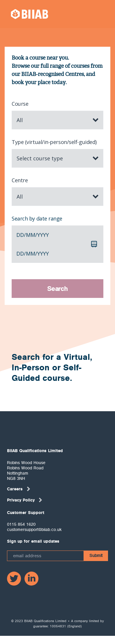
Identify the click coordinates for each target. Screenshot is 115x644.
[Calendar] (94, 244)
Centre (20, 180)
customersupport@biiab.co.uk (34, 530)
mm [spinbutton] (31, 235)
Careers (19, 489)
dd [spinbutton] (20, 235)
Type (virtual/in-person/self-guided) (54, 142)
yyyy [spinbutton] (43, 235)
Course (20, 104)
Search (57, 289)
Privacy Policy (25, 500)
